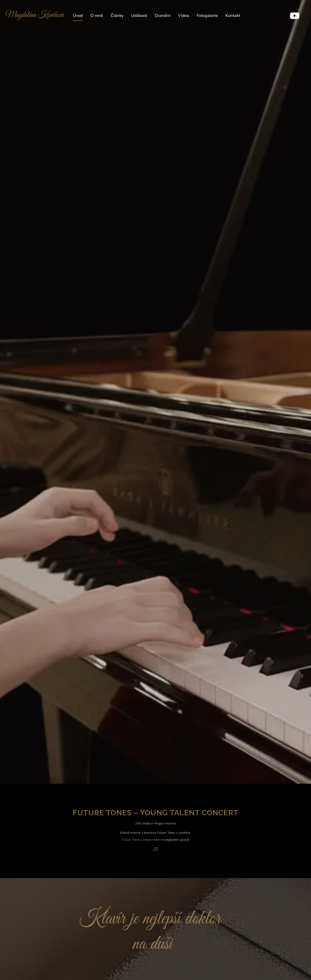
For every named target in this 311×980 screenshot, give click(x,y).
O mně (97, 16)
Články (117, 16)
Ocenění (163, 16)
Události (139, 16)
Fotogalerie (207, 16)
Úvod (78, 16)
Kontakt (233, 16)
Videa (184, 16)
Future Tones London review (142, 840)
